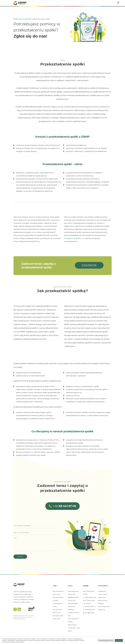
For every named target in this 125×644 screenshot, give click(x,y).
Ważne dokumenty (104, 607)
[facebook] (15, 609)
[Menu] (118, 2)
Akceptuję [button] (119, 640)
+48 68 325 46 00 (90, 610)
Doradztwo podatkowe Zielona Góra (74, 613)
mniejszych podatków (73, 238)
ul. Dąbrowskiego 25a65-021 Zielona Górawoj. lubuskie (89, 600)
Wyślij (20, 557)
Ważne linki (102, 610)
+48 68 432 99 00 (90, 607)
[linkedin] (19, 609)
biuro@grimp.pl (90, 613)
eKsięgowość (102, 591)
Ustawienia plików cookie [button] (106, 640)
